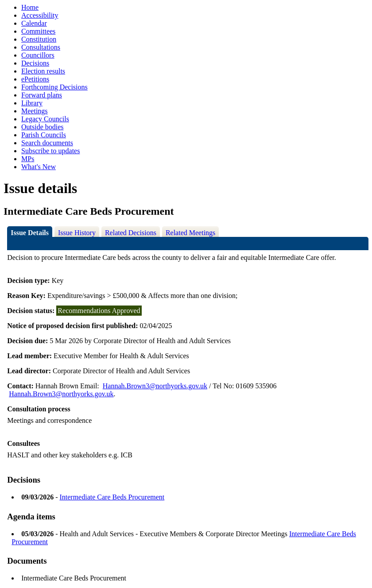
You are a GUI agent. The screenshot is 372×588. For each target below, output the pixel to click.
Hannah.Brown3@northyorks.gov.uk (155, 386)
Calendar (34, 23)
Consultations (41, 47)
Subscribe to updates (50, 151)
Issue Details (30, 233)
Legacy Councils (45, 119)
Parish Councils (44, 135)
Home (30, 7)
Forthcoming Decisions (54, 87)
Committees (38, 31)
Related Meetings (190, 233)
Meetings (35, 111)
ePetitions (35, 79)
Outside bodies (43, 127)
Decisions (35, 63)
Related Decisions (131, 233)
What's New (39, 167)
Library (32, 103)
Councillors (38, 55)
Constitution (39, 39)
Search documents (47, 143)
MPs (28, 159)
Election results (43, 71)
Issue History (77, 233)
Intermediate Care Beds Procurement (112, 497)
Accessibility (40, 15)
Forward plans (42, 95)
